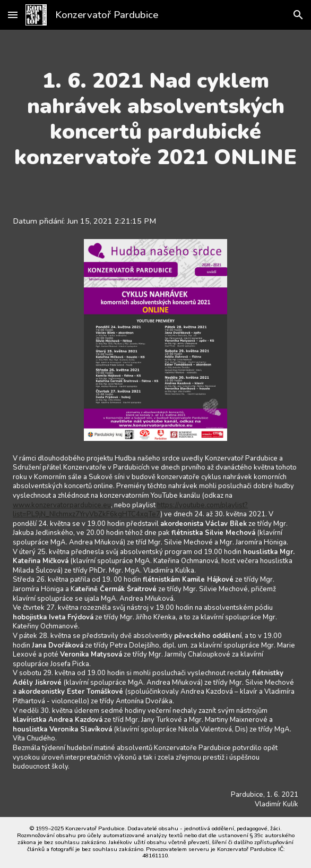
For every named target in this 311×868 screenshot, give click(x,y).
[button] (13, 15)
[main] (155, 119)
